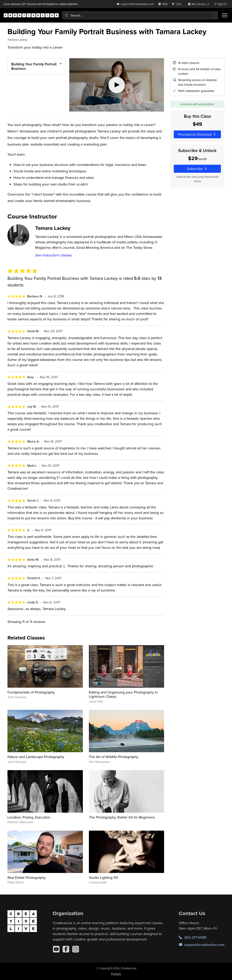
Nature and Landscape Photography (36, 757)
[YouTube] (56, 949)
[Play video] (117, 85)
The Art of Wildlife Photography (114, 757)
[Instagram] (76, 949)
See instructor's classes (54, 255)
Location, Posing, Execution (29, 817)
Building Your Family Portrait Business (34, 66)
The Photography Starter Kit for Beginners (122, 817)
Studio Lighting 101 (104, 877)
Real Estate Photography (27, 877)
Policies (116, 974)
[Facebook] (66, 949)
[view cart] (178, 4)
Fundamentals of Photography (31, 692)
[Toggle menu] (225, 15)
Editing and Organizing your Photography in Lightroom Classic (123, 694)
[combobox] (140, 15)
